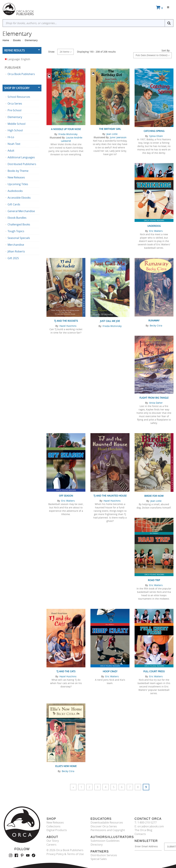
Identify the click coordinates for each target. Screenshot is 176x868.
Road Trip (154, 580)
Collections (53, 826)
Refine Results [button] (14, 50)
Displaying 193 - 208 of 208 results (96, 52)
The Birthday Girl (110, 129)
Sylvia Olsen (156, 136)
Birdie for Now (154, 496)
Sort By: (166, 50)
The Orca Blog (143, 830)
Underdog (154, 226)
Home (6, 40)
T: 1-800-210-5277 (146, 822)
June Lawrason (118, 137)
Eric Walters (156, 231)
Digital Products (57, 830)
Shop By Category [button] (17, 88)
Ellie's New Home (66, 766)
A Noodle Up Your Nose (66, 129)
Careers (51, 845)
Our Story (53, 841)
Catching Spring (154, 131)
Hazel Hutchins (68, 326)
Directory (97, 845)
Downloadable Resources (107, 822)
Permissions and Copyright (108, 830)
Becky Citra (156, 325)
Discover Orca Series (104, 826)
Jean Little (112, 134)
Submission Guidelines (105, 841)
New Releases (55, 822)
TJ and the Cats (66, 671)
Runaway (154, 320)
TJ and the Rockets (66, 321)
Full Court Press (154, 671)
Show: (52, 52)
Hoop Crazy (110, 671)
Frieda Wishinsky (68, 134)
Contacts (140, 834)
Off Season (66, 496)
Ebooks (17, 40)
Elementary (31, 40)
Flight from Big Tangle (154, 398)
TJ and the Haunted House (110, 496)
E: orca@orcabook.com (149, 826)
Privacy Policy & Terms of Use (65, 854)
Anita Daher (156, 403)
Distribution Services (104, 855)
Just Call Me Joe (110, 321)
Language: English (17, 59)
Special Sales (99, 859)
